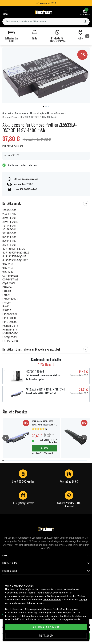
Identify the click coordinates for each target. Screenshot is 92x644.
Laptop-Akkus (46, 113)
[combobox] (46, 22)
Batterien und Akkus (26, 113)
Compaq (60, 113)
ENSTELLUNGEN (46, 636)
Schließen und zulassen (46, 627)
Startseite (8, 113)
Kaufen (45, 448)
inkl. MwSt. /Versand (13, 146)
